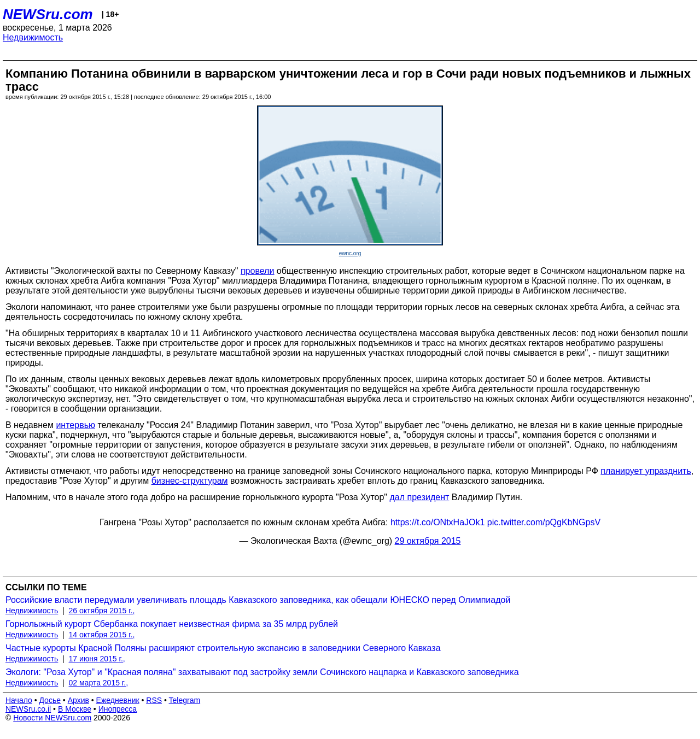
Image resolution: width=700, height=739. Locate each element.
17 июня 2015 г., (97, 659)
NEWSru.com (48, 14)
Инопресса (118, 709)
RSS (154, 700)
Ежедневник (118, 700)
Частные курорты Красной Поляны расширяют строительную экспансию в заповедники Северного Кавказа (223, 648)
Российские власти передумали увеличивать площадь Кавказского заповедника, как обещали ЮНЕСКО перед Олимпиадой (258, 600)
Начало (19, 700)
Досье (50, 700)
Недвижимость (33, 37)
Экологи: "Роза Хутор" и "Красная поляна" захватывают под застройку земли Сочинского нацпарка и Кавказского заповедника (262, 672)
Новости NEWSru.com (52, 718)
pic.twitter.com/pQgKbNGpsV (544, 522)
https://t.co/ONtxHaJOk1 (438, 522)
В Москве (75, 709)
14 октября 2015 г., (102, 635)
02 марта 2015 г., (99, 683)
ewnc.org (350, 253)
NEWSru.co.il (28, 709)
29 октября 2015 (428, 541)
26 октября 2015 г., (102, 611)
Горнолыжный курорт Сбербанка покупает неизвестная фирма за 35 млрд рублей (172, 624)
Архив (78, 700)
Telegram (185, 700)
